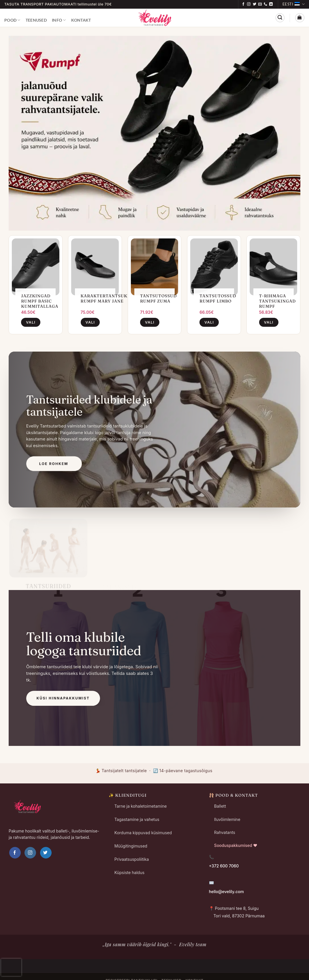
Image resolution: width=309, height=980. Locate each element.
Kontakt (81, 20)
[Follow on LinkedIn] (271, 4)
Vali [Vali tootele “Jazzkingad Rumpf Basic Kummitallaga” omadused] (31, 322)
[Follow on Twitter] (255, 4)
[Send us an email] (260, 4)
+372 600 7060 (224, 866)
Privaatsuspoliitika (132, 859)
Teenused (36, 20)
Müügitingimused (131, 846)
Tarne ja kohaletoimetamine (141, 806)
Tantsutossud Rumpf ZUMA (158, 298)
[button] (280, 18)
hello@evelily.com (226, 892)
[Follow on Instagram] (249, 4)
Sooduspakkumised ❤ (236, 845)
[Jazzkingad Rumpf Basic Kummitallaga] (36, 267)
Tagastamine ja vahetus (137, 819)
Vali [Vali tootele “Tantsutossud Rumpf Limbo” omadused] (209, 322)
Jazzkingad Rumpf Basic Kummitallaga (40, 301)
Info (59, 20)
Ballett (220, 806)
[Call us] (265, 4)
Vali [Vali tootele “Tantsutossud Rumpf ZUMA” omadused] (150, 322)
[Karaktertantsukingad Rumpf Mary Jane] (95, 267)
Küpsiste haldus (129, 872)
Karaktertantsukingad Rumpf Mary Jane (112, 298)
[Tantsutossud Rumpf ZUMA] (155, 267)
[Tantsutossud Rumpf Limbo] (214, 267)
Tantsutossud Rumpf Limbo (218, 298)
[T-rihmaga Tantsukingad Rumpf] (273, 267)
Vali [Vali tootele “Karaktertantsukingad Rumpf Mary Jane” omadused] (90, 322)
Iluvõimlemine (227, 819)
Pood (12, 20)
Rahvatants (225, 832)
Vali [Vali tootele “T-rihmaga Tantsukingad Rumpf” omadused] (269, 322)
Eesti (294, 4)
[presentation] (11, 967)
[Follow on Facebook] (243, 4)
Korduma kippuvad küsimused (143, 833)
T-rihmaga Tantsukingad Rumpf (277, 301)
